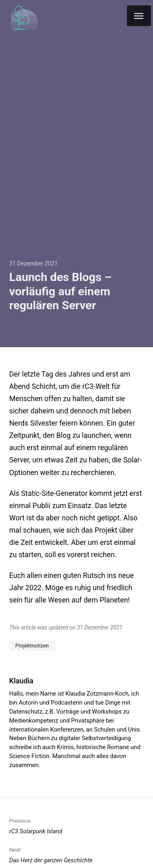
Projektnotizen (32, 646)
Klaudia (21, 681)
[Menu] (139, 16)
